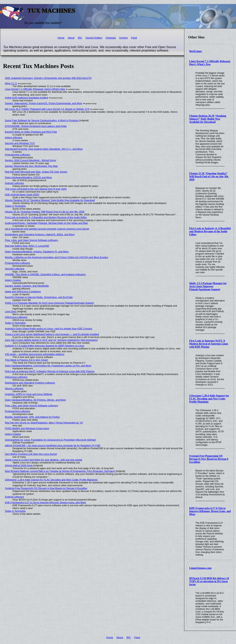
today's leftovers (14, 138)
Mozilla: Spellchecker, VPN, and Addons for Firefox (32, 417)
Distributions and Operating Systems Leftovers (30, 383)
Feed (134, 38)
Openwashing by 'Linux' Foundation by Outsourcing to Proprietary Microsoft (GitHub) (50, 440)
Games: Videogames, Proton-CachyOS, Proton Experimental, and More (44, 103)
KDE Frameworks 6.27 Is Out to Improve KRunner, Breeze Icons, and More (210, 511)
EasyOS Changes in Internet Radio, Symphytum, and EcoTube (39, 297)
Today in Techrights (15, 206)
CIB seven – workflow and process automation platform (35, 354)
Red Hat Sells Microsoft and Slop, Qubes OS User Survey (36, 172)
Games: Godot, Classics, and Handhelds (27, 286)
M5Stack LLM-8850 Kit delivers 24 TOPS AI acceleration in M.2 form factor (209, 581)
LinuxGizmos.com (200, 568)
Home (61, 38)
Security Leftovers (15, 269)
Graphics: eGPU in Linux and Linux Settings (29, 394)
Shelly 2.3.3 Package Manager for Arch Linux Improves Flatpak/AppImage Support (208, 286)
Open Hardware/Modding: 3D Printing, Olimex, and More (36, 400)
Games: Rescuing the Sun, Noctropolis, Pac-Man (31, 166)
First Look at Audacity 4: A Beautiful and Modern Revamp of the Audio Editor (210, 231)
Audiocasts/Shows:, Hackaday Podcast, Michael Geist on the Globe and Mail (46, 223)
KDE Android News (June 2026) (22, 195)
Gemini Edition (94, 38)
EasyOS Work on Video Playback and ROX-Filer (31, 132)
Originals (111, 38)
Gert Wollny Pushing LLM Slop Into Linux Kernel (31, 454)
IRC (80, 38)
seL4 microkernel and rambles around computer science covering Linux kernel (47, 229)
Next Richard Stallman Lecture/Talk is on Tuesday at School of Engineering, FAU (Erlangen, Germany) (60, 471)
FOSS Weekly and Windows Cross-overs (27, 428)
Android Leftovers (14, 183)
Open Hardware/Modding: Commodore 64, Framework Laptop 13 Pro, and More (48, 366)
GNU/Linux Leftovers (16, 317)
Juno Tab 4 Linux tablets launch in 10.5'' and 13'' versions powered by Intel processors (51, 340)
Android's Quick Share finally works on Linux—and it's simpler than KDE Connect (49, 329)
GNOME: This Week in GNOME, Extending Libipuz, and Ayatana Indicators (45, 274)
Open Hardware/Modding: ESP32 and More (29, 177)
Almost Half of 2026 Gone (19, 465)
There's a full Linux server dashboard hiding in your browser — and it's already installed (52, 334)
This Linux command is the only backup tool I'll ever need (36, 189)
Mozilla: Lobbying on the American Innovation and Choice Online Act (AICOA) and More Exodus (57, 257)
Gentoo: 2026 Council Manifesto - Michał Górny (31, 160)
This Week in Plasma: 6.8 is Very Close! (27, 360)
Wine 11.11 (11, 83)
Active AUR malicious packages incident (27, 98)
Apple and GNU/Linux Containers (23, 291)
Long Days (11, 311)
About (71, 38)
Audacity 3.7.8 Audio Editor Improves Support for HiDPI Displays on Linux (45, 346)
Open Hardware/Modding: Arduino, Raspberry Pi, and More (37, 252)
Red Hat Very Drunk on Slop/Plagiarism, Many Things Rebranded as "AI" (44, 423)
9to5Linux (196, 51)
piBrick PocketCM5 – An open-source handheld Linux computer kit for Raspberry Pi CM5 (53, 445)
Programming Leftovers (18, 155)
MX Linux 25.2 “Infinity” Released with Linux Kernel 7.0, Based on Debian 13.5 (47, 109)
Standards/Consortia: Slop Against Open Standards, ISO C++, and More (44, 149)
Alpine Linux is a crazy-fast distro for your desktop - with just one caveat (44, 460)
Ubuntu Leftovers (14, 388)
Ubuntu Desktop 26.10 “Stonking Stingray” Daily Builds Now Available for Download (208, 119)
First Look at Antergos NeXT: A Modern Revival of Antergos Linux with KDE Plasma (209, 344)
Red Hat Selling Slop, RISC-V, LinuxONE (27, 246)
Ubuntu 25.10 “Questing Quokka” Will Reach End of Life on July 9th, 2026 (209, 176)
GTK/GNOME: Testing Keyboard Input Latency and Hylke (36, 126)
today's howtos (13, 280)
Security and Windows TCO (20, 143)
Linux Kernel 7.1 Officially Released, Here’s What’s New (210, 63)
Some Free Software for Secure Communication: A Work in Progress (42, 120)
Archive (123, 38)
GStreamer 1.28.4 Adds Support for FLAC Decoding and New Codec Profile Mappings (209, 399)
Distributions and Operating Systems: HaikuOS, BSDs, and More (40, 234)
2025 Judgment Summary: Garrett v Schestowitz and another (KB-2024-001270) (48, 78)
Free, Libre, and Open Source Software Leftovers (32, 240)
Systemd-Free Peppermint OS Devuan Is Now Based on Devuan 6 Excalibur (209, 459)
